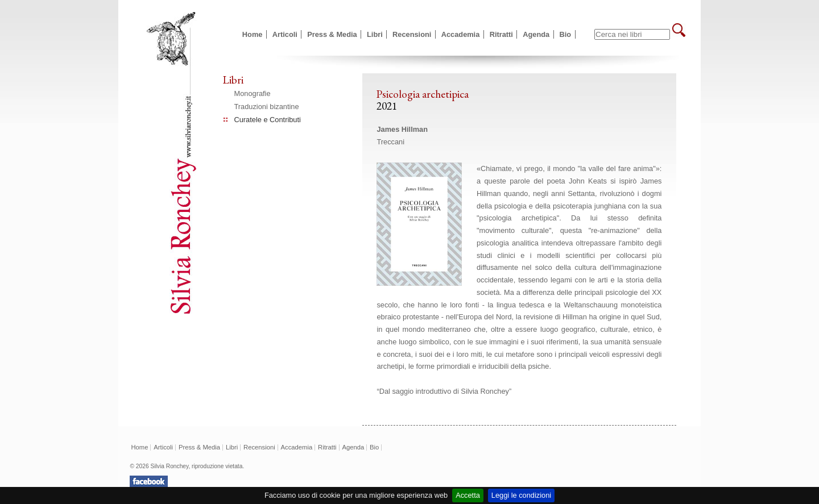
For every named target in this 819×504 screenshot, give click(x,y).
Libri (375, 34)
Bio (566, 34)
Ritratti (501, 34)
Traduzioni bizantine (267, 107)
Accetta (468, 495)
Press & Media (332, 34)
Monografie (253, 93)
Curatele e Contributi (268, 120)
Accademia (461, 34)
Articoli (285, 34)
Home (253, 34)
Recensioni (412, 34)
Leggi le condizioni (521, 495)
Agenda (536, 34)
